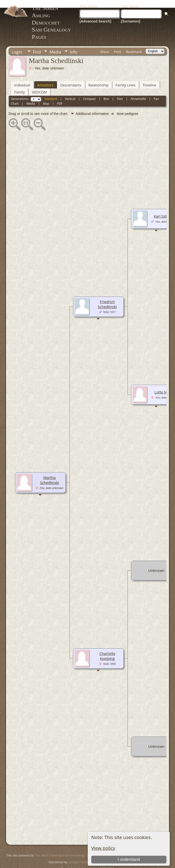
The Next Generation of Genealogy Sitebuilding (68, 848)
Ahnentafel (138, 91)
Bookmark (134, 44)
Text (120, 91)
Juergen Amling (79, 854)
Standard (51, 91)
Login (17, 44)
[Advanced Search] (95, 13)
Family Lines (125, 77)
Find (37, 44)
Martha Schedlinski (49, 472)
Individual (22, 77)
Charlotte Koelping (107, 648)
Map (46, 96)
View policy (103, 840)
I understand (129, 852)
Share (105, 44)
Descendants (71, 77)
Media (55, 44)
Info (74, 44)
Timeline (149, 77)
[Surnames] (131, 13)
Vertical (70, 91)
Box (106, 91)
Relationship (99, 77)
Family (19, 84)
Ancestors (45, 77)
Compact (89, 91)
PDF (60, 96)
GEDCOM (39, 84)
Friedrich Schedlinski (107, 296)
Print (118, 44)
